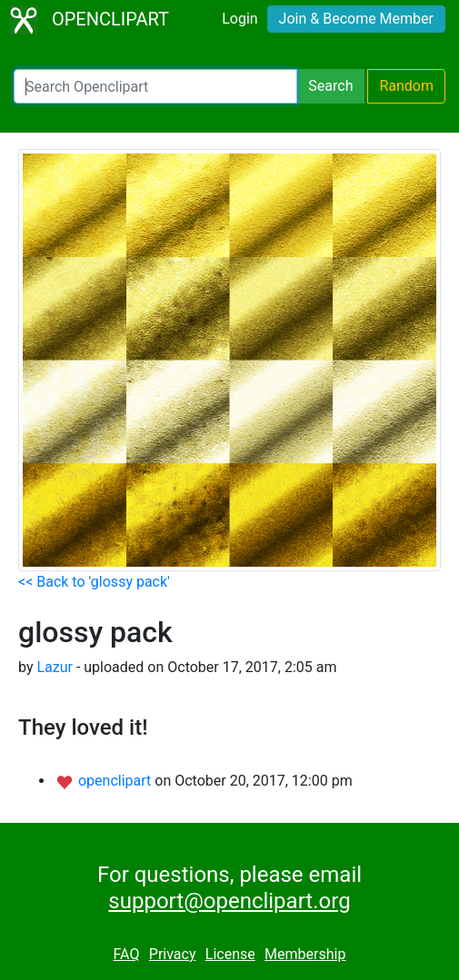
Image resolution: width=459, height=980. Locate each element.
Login (239, 19)
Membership (305, 954)
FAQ (127, 954)
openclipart (116, 781)
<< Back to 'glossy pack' (94, 582)
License (230, 954)
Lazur (55, 667)
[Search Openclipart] (155, 86)
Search (330, 86)
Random (406, 86)
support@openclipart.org (229, 901)
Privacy (173, 954)
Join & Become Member (356, 19)
